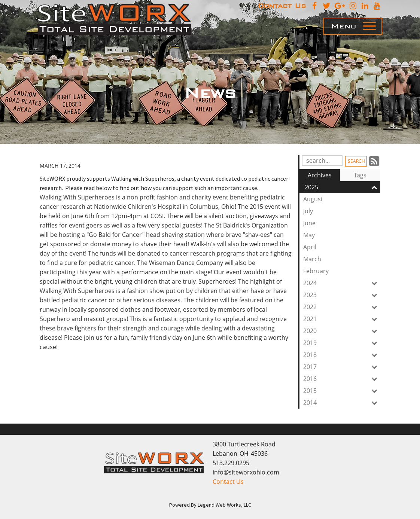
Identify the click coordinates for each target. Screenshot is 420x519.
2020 (342, 331)
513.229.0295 (231, 463)
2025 (343, 187)
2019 (342, 343)
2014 (342, 403)
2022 (342, 307)
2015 (342, 391)
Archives (320, 175)
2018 (342, 355)
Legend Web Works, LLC (224, 505)
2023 (342, 295)
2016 (342, 379)
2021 (342, 319)
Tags (360, 175)
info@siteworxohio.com (246, 472)
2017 (342, 367)
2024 (342, 283)
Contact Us (228, 482)
